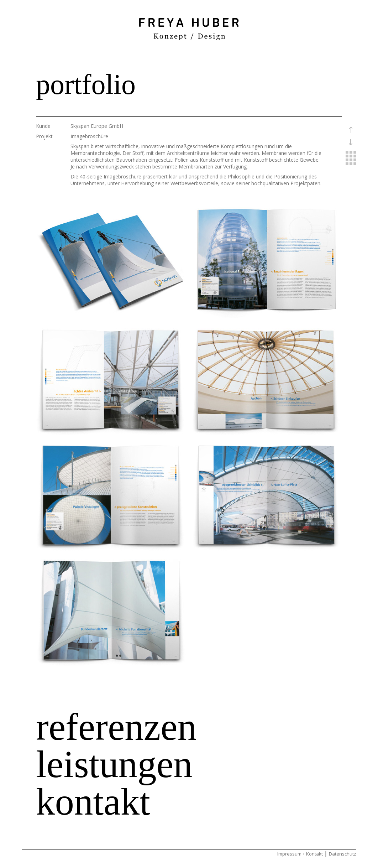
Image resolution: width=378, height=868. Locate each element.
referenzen (116, 727)
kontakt (93, 802)
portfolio (86, 84)
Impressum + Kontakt (300, 854)
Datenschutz (343, 854)
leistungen (114, 764)
